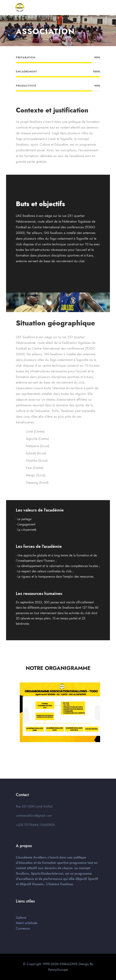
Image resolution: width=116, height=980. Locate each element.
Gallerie (21, 918)
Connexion (23, 929)
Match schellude (27, 923)
